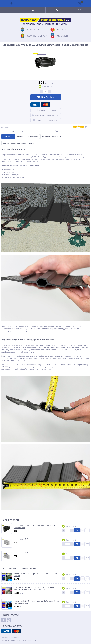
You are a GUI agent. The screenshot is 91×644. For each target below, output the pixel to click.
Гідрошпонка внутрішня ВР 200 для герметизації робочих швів (34, 526)
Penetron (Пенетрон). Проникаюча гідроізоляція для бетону (36, 575)
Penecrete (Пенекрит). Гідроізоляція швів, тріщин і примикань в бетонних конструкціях (35, 588)
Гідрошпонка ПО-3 (21, 553)
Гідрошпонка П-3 (21, 539)
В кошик (46, 97)
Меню (34, 10)
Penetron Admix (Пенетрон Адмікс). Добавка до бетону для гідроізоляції (37, 602)
